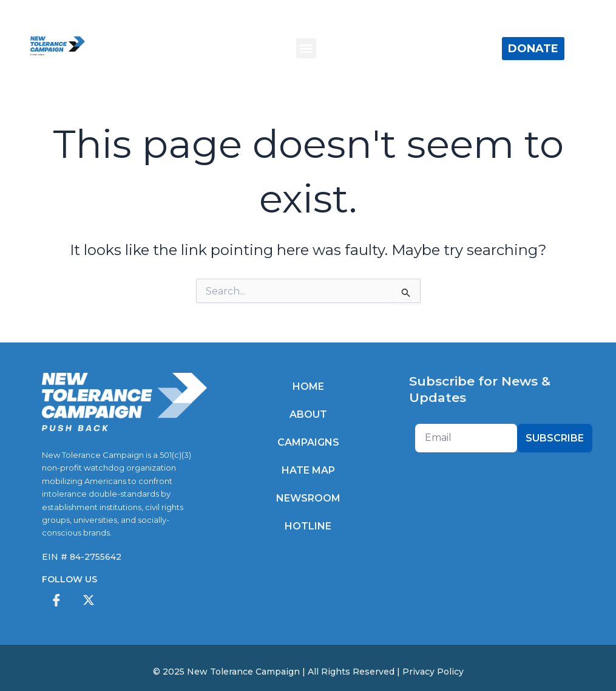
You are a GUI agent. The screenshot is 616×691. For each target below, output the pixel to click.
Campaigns (308, 442)
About (308, 414)
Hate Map (308, 470)
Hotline (308, 526)
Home (308, 386)
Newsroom (308, 498)
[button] (306, 48)
